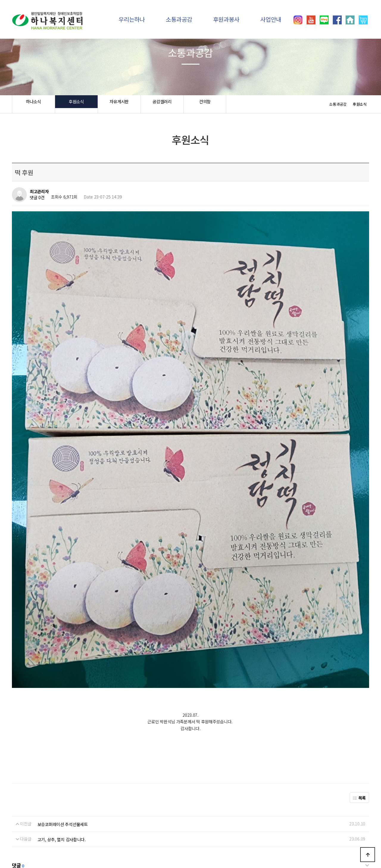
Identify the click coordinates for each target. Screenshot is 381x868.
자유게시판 (119, 104)
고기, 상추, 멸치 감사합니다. (62, 681)
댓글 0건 (37, 198)
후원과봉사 (226, 19)
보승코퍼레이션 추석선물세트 (63, 665)
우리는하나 (132, 19)
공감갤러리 (162, 104)
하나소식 (33, 104)
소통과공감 (179, 19)
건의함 (205, 104)
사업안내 (271, 19)
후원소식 (76, 104)
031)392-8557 (299, 841)
